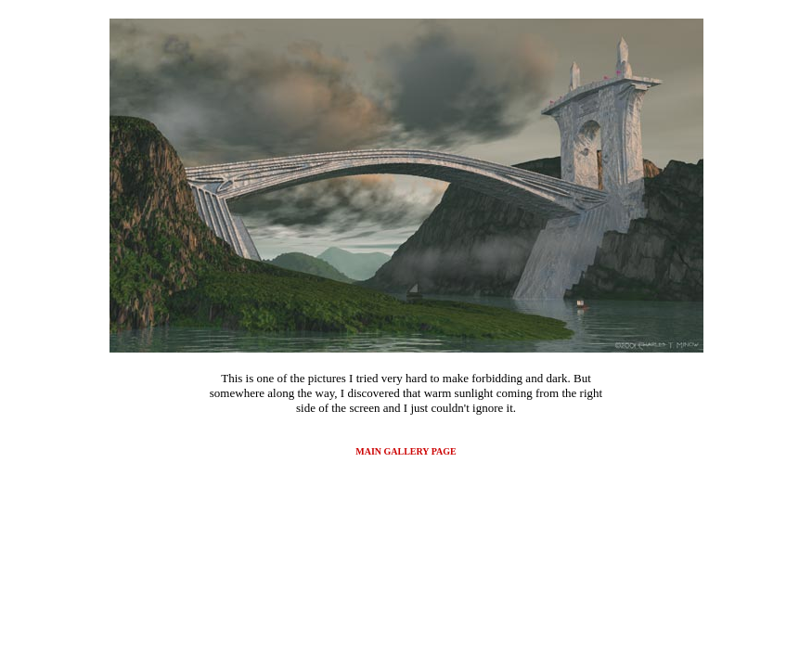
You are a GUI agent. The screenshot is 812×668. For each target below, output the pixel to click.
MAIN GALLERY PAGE (406, 451)
